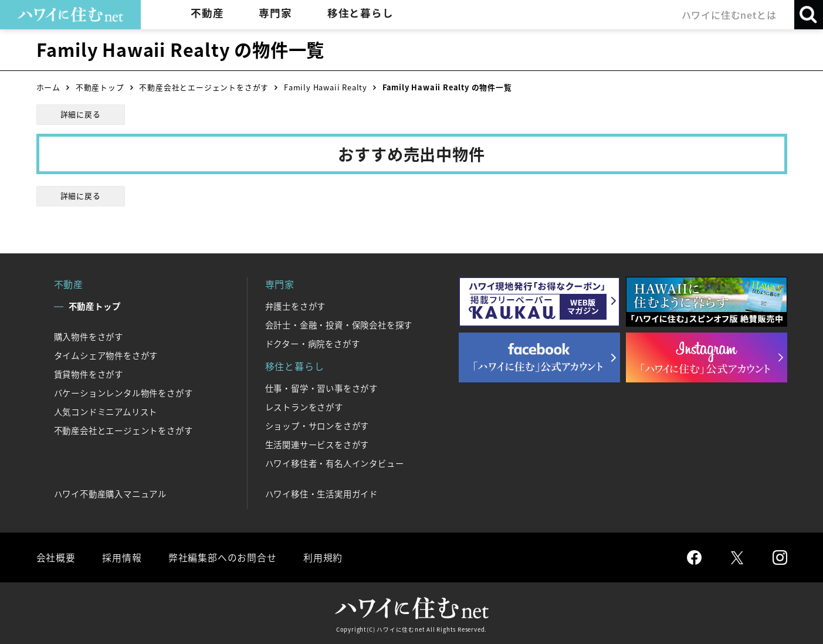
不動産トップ (100, 87)
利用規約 (322, 557)
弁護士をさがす (296, 306)
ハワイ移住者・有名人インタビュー (335, 463)
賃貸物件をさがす (89, 374)
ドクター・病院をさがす (313, 344)
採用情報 (122, 557)
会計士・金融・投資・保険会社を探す (339, 325)
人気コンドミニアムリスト (106, 412)
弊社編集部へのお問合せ (222, 557)
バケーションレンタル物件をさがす (123, 393)
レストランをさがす (304, 407)
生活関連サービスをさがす (317, 445)
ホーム (48, 87)
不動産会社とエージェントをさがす (204, 87)
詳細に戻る (81, 114)
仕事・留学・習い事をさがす (321, 388)
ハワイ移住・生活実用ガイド (321, 494)
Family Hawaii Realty (326, 87)
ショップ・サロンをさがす (317, 426)
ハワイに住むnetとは (729, 15)
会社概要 (56, 557)
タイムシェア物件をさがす (106, 355)
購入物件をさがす (89, 337)
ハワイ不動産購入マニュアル (110, 494)
